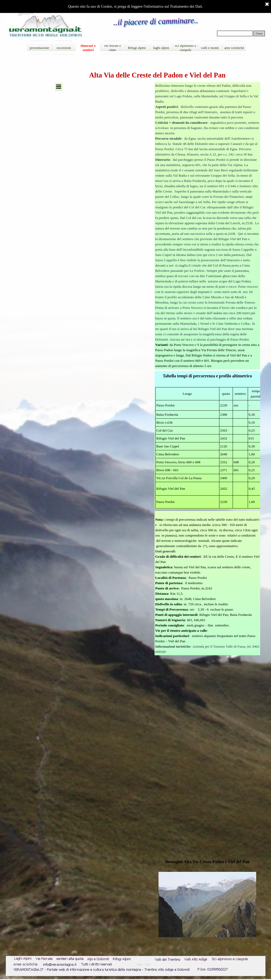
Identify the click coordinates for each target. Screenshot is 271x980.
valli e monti (210, 48)
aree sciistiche (234, 48)
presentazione (39, 48)
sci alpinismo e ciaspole (186, 48)
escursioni (64, 48)
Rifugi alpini (137, 48)
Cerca (259, 33)
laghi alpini (161, 48)
